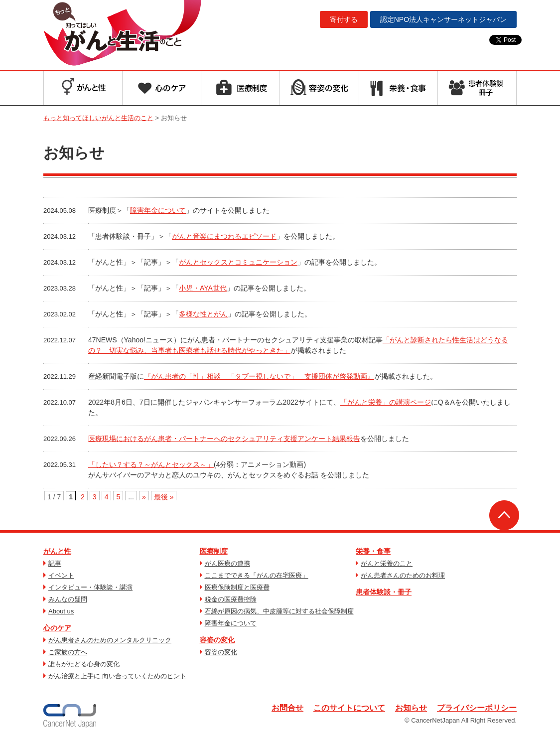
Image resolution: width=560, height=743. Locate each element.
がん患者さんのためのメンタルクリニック (110, 640)
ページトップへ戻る (504, 515)
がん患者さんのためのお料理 (403, 575)
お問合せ (287, 708)
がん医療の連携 (227, 563)
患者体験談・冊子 (384, 592)
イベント (61, 575)
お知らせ (411, 708)
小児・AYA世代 (203, 288)
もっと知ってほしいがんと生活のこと (122, 34)
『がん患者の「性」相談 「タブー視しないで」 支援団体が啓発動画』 (259, 376)
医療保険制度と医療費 (237, 587)
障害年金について (158, 210)
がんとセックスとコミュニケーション (238, 262)
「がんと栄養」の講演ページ (386, 402)
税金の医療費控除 (231, 599)
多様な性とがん (203, 314)
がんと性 (57, 551)
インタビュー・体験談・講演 (90, 587)
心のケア (57, 628)
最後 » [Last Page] (164, 497)
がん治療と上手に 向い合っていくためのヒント (117, 676)
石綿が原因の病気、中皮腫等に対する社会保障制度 (279, 611)
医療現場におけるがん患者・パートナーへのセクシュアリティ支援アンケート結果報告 (224, 439)
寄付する (344, 19)
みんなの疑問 (68, 599)
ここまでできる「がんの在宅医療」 (257, 575)
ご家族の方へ (68, 652)
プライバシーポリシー (477, 708)
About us (61, 611)
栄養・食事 (373, 551)
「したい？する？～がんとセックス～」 (151, 464)
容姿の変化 (217, 640)
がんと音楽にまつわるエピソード (224, 236)
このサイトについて (349, 708)
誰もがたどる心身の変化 (84, 664)
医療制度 (214, 551)
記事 (55, 563)
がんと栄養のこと (387, 563)
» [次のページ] (144, 497)
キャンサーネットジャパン (443, 19)
